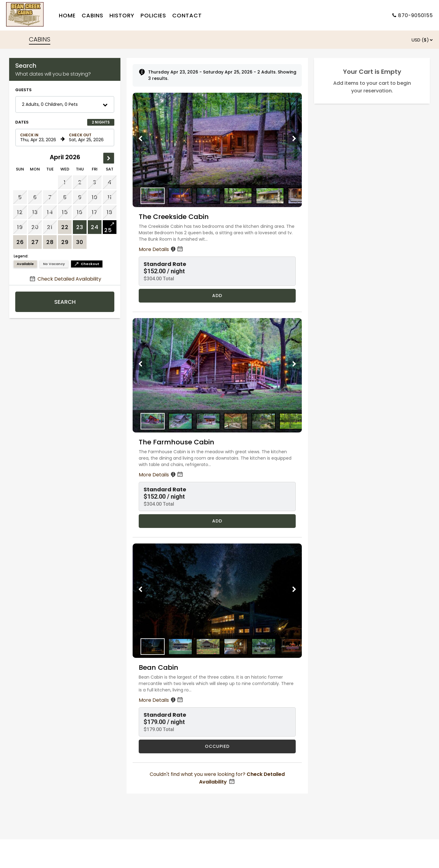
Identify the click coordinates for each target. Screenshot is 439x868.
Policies (153, 15)
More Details (161, 249)
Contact (187, 15)
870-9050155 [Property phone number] (416, 15)
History (122, 15)
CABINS (40, 39)
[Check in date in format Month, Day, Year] (39, 138)
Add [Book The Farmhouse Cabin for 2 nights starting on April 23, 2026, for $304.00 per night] (217, 521)
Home (67, 15)
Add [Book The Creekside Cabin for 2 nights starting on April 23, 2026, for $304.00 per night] (217, 296)
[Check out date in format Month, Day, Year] (88, 138)
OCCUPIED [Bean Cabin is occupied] (217, 746)
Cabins (93, 15)
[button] (65, 104)
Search (65, 302)
